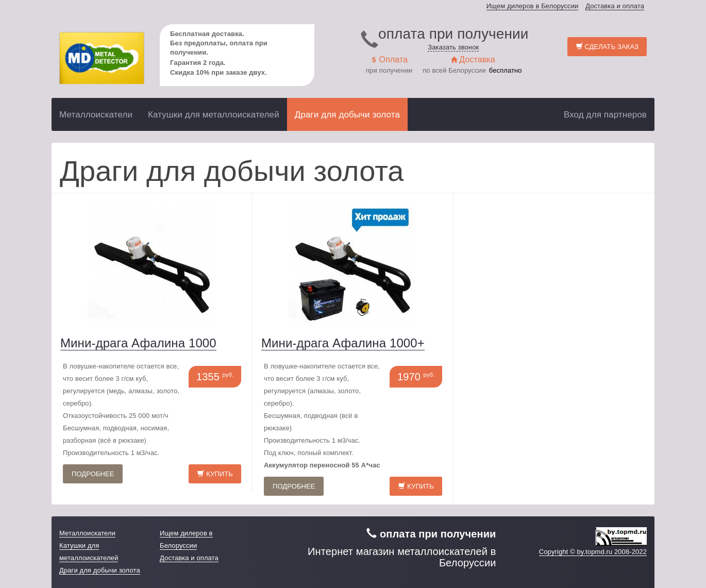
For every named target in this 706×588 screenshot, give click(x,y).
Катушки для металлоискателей (214, 115)
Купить (215, 474)
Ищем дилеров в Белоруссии (533, 6)
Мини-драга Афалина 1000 (138, 343)
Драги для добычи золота (347, 115)
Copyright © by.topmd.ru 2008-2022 (593, 552)
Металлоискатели (96, 115)
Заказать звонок (453, 47)
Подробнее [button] (93, 474)
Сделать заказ (607, 47)
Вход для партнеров (605, 115)
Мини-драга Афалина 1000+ (343, 343)
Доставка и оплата (615, 6)
